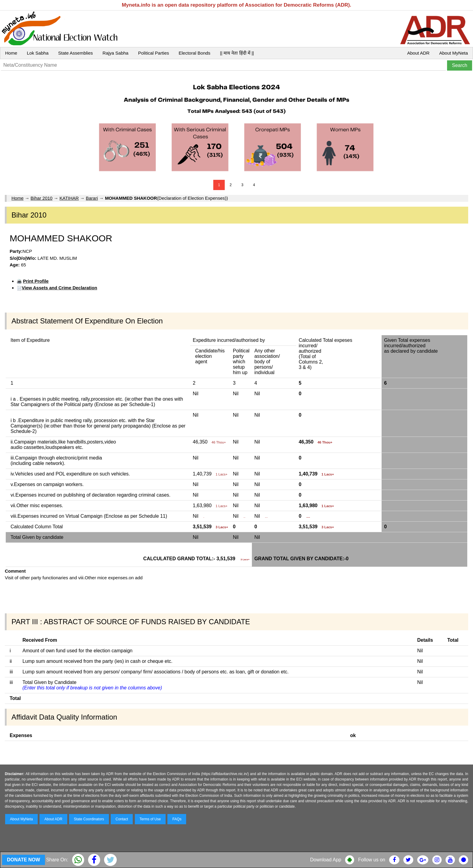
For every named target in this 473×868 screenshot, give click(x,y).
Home (11, 53)
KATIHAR (69, 198)
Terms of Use (150, 819)
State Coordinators (89, 819)
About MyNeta (454, 53)
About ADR (418, 53)
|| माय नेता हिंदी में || (237, 53)
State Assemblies (76, 53)
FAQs (177, 819)
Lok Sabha (38, 53)
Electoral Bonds (194, 53)
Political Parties (154, 53)
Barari (92, 198)
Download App (326, 860)
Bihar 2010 (41, 198)
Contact (122, 819)
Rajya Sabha (116, 53)
